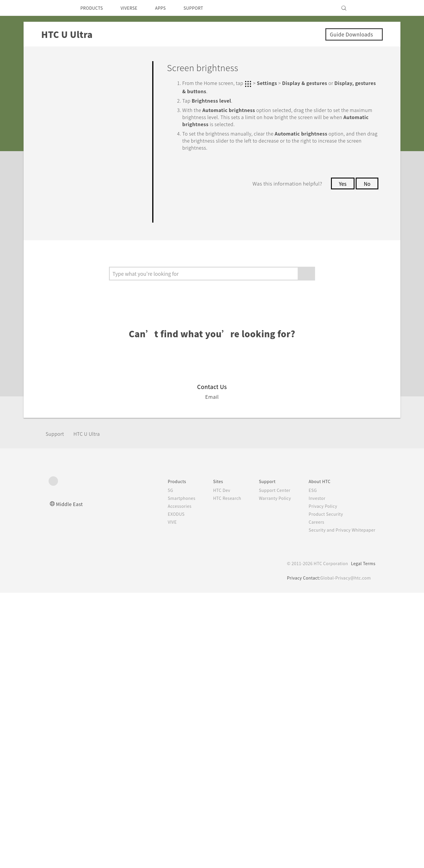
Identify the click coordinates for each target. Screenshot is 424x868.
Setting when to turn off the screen (97, 335)
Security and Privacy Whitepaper (340, 805)
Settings (60, 227)
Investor (313, 773)
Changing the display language (93, 432)
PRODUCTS (93, 8)
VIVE (161, 797)
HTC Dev (212, 765)
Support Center (268, 765)
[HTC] (56, 8)
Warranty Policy (269, 773)
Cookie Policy (220, 849)
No (367, 183)
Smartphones (170, 773)
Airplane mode (85, 299)
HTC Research (218, 773)
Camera (58, 116)
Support (57, 708)
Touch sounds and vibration (89, 408)
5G (158, 765)
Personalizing (68, 100)
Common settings (80, 242)
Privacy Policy (319, 781)
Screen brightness (90, 355)
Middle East (71, 779)
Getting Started (71, 82)
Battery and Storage (78, 176)
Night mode (81, 371)
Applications (66, 133)
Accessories (168, 781)
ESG (308, 765)
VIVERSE (134, 8)
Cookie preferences (80, 859)
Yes (341, 183)
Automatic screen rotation (100, 315)
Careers (312, 797)
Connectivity (66, 210)
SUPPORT (204, 8)
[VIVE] (367, 8)
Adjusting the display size (99, 388)
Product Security (322, 789)
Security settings (78, 467)
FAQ (53, 66)
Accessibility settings (84, 481)
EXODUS (165, 789)
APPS (168, 8)
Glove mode (81, 452)
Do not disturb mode (93, 258)
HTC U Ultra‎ (92, 708)
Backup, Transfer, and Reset (91, 193)
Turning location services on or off (98, 279)
